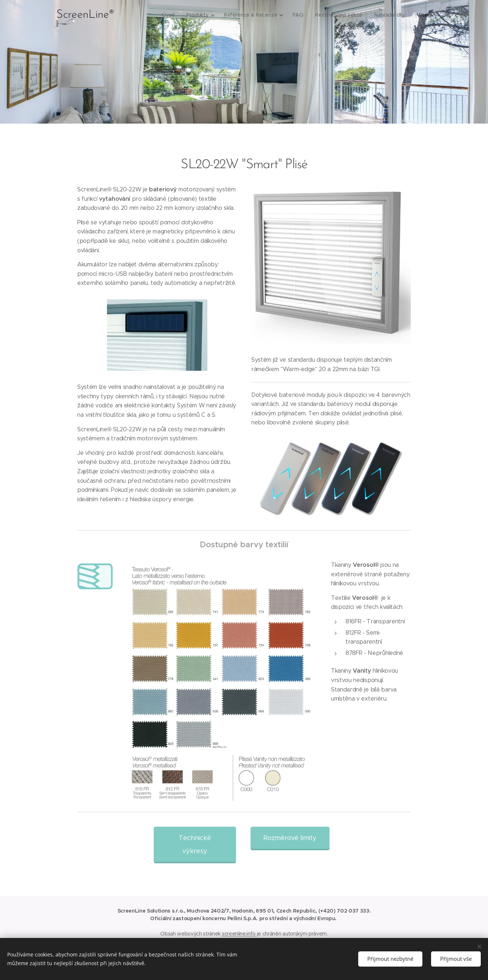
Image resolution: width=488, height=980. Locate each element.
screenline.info (239, 934)
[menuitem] (168, 15)
